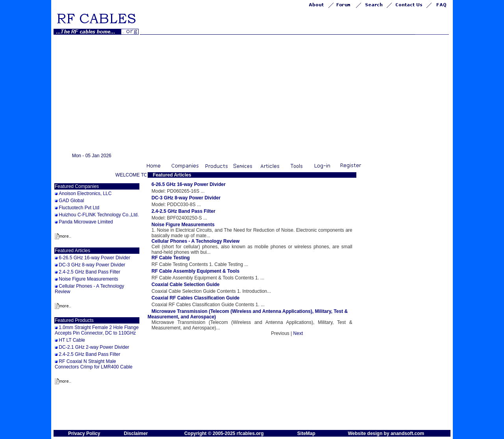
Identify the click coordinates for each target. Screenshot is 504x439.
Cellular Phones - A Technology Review (196, 241)
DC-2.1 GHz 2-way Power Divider (94, 347)
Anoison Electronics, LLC (85, 193)
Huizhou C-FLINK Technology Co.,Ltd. (99, 215)
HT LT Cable (72, 340)
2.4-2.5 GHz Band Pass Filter (89, 272)
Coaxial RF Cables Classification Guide (195, 298)
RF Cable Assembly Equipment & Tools (195, 271)
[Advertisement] (252, 94)
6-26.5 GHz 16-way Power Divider (94, 258)
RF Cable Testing (171, 258)
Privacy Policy (84, 433)
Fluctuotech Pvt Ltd (79, 208)
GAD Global (71, 201)
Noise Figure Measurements (88, 279)
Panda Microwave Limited (86, 222)
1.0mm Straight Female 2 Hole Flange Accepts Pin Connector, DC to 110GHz (97, 330)
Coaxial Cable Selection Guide (186, 285)
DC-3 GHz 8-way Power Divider (92, 265)
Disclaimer (136, 433)
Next (298, 333)
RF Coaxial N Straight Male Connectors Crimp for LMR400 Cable (94, 364)
